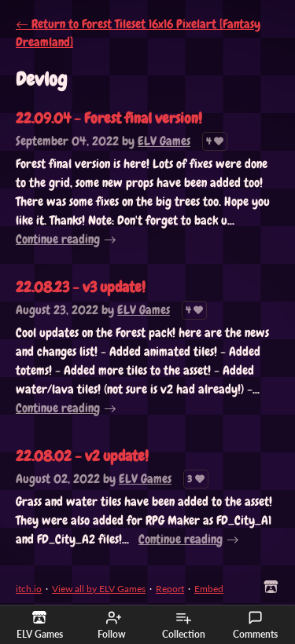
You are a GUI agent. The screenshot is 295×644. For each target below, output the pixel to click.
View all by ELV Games (99, 589)
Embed (209, 589)
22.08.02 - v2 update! (82, 456)
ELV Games (164, 141)
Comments (255, 625)
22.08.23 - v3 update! (81, 287)
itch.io (29, 589)
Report (170, 589)
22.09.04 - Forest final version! (109, 118)
